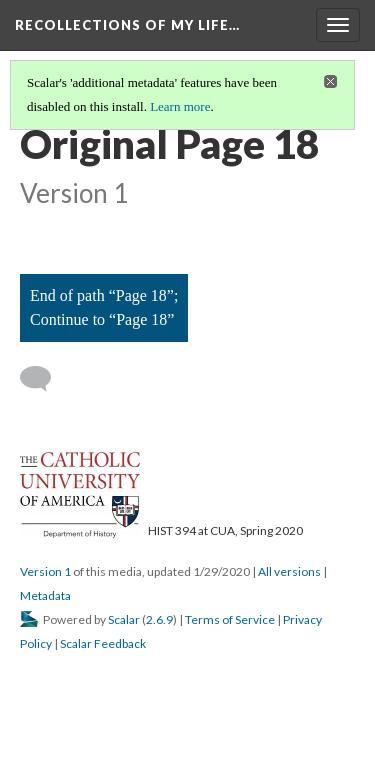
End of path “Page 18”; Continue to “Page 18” (104, 307)
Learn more (180, 106)
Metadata (45, 595)
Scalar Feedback (103, 643)
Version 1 (45, 571)
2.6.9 (159, 619)
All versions (289, 571)
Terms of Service (230, 619)
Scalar (124, 619)
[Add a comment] (44, 379)
